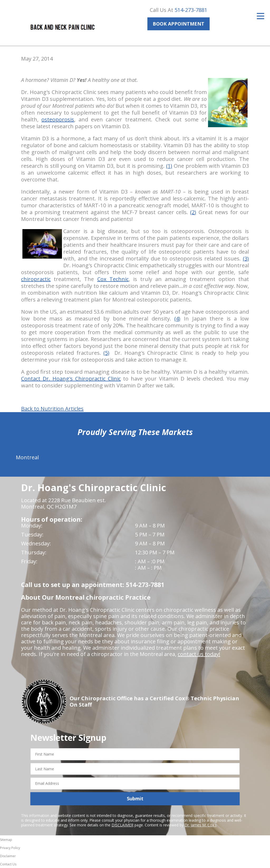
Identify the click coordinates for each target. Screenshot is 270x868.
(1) (169, 166)
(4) (177, 319)
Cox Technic (113, 279)
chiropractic (36, 279)
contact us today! (199, 654)
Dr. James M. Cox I (200, 825)
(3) (246, 258)
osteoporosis (58, 119)
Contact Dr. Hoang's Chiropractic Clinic (71, 379)
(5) (106, 353)
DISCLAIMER (122, 825)
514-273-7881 (191, 10)
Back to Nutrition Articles (52, 409)
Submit (135, 798)
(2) (193, 212)
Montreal (27, 457)
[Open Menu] (261, 16)
